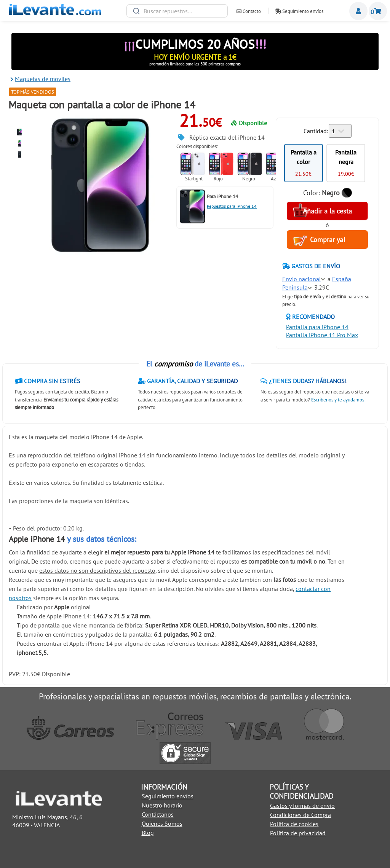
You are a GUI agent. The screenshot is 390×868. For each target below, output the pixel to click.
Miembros (358, 11)
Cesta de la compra (378, 11)
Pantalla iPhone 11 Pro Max (322, 335)
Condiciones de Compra (300, 815)
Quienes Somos (162, 823)
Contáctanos (158, 814)
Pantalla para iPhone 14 (317, 327)
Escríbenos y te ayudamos (338, 400)
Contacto (249, 11)
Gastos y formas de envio (302, 806)
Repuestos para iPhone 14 (232, 206)
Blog (148, 833)
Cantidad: (316, 131)
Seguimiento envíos (299, 11)
